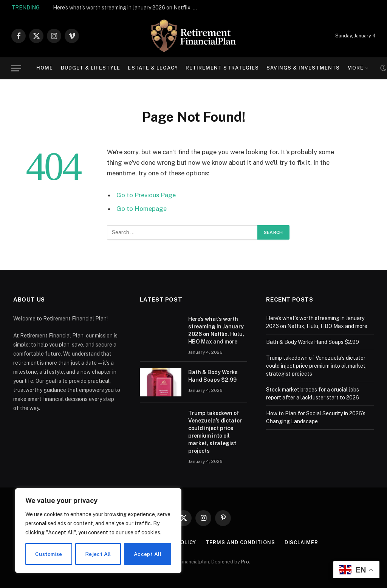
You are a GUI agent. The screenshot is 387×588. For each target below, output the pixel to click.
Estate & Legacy (153, 68)
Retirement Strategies (222, 68)
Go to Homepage (142, 209)
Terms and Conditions (240, 542)
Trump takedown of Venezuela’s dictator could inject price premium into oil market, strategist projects (215, 432)
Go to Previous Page (146, 195)
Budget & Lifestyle (91, 68)
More (355, 68)
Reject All (98, 554)
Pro (245, 562)
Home (45, 68)
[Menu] (16, 68)
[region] (98, 531)
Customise (49, 554)
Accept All (148, 554)
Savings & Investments (303, 68)
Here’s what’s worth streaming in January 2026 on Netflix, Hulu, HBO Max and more (128, 8)
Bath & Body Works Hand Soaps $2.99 (213, 376)
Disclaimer (301, 542)
